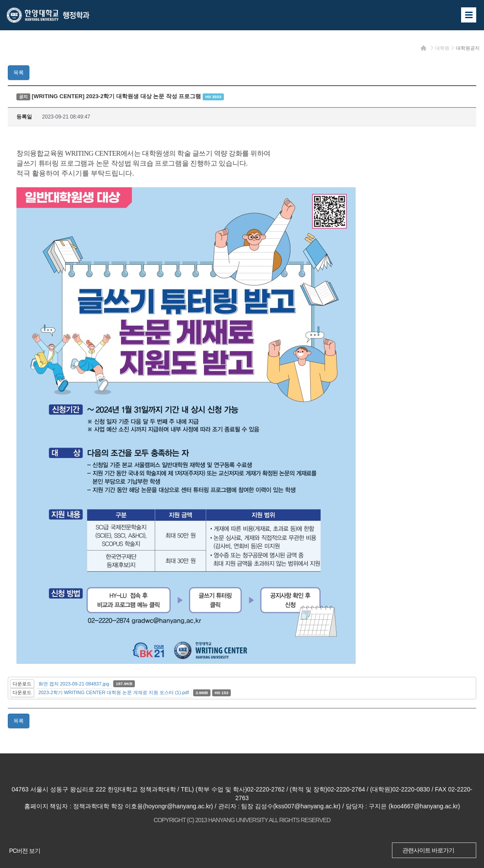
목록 (19, 73)
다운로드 (22, 684)
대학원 (442, 48)
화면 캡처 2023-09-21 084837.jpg (74, 684)
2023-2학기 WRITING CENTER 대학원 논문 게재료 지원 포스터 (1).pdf (114, 692)
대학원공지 (468, 48)
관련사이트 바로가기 (428, 850)
